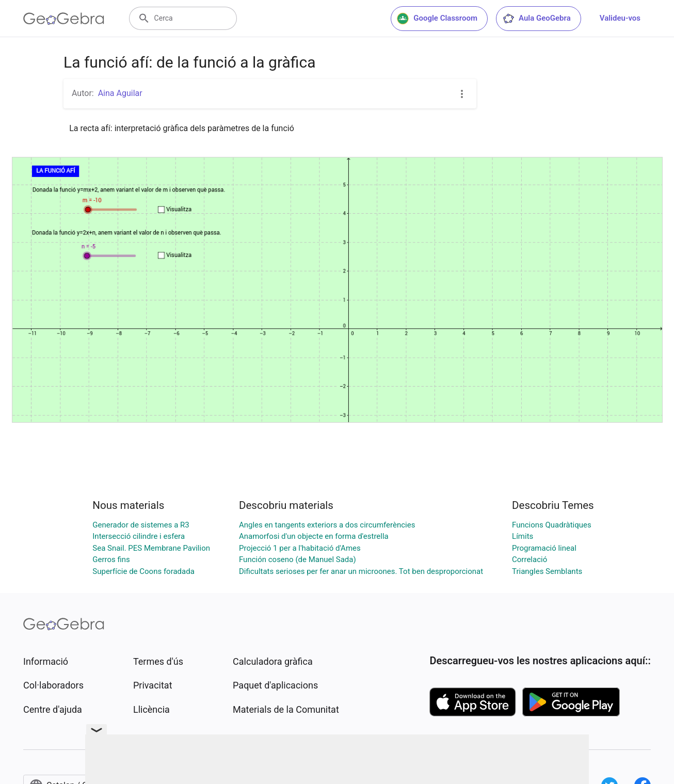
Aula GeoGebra (536, 19)
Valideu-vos (620, 18)
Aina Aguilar (120, 93)
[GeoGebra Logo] (64, 19)
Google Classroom (437, 19)
